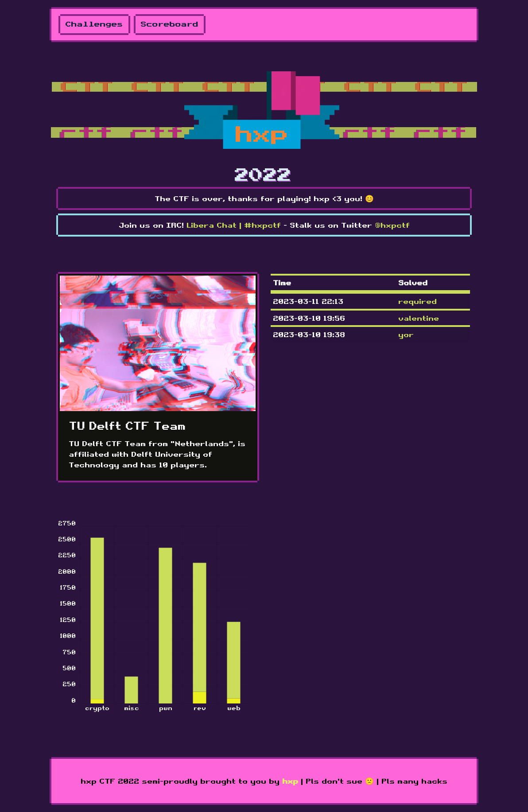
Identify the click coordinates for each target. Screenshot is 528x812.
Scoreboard (170, 25)
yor (406, 334)
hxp (290, 781)
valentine (419, 318)
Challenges (94, 25)
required (417, 301)
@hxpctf (392, 225)
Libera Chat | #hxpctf (234, 225)
